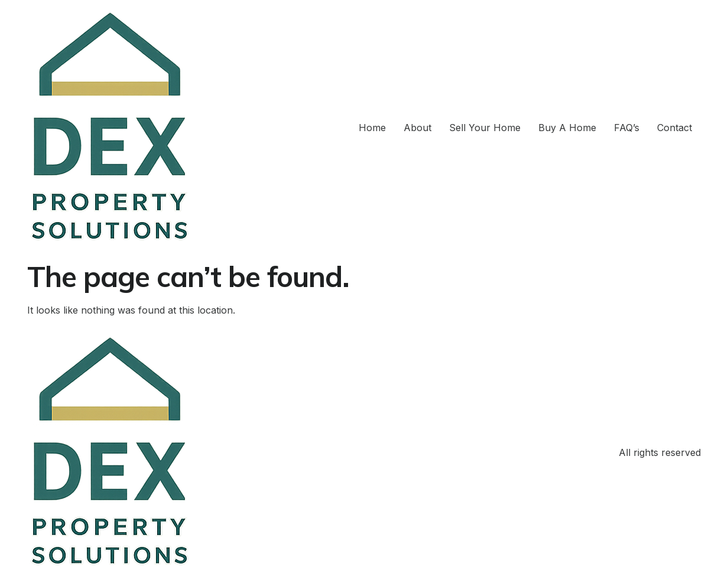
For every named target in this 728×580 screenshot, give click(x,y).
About (417, 128)
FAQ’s (627, 128)
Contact (675, 128)
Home (372, 128)
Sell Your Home (485, 128)
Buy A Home (567, 128)
